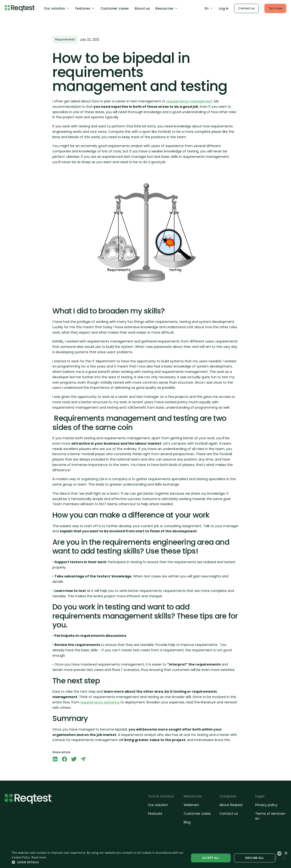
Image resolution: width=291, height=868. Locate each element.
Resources (167, 8)
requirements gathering (100, 702)
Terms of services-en (271, 816)
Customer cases (115, 8)
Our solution (57, 8)
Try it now (275, 8)
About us (142, 8)
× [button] (286, 853)
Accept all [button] (211, 858)
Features (85, 8)
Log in (224, 8)
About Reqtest (231, 805)
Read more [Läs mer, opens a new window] (39, 857)
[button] (98, 862)
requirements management (189, 101)
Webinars (191, 805)
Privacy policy (266, 805)
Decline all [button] (255, 858)
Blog (187, 822)
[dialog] (145, 858)
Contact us (246, 8)
